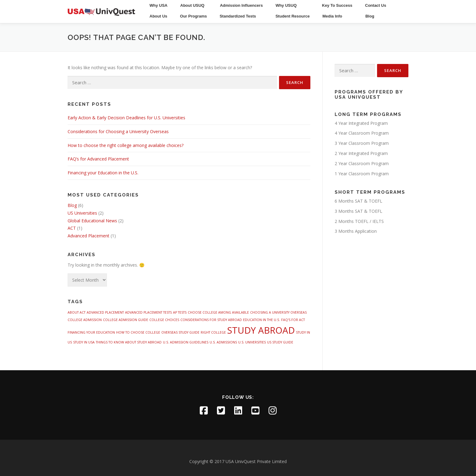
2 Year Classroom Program (362, 163)
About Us (159, 16)
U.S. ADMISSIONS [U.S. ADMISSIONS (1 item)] (223, 342)
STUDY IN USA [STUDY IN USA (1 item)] (84, 342)
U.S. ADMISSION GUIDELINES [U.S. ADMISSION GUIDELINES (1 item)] (186, 342)
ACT (72, 228)
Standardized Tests (238, 16)
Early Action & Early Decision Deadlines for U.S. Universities (126, 118)
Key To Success (337, 5)
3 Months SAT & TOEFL (358, 211)
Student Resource (292, 16)
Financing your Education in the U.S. (103, 173)
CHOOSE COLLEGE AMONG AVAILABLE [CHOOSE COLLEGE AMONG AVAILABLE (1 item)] (218, 312)
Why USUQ (286, 5)
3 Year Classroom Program (362, 143)
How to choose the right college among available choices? (126, 145)
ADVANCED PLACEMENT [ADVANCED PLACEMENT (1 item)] (105, 312)
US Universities (82, 213)
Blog (370, 16)
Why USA (159, 5)
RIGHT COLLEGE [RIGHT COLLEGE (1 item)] (213, 332)
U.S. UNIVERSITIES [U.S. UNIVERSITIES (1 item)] (252, 342)
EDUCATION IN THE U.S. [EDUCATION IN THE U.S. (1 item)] (262, 320)
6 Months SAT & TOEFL (358, 201)
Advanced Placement (89, 236)
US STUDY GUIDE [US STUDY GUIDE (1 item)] (280, 342)
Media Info (332, 16)
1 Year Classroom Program (362, 174)
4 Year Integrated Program (361, 123)
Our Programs (193, 16)
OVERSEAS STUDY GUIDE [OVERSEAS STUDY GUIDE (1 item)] (180, 332)
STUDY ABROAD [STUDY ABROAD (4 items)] (261, 330)
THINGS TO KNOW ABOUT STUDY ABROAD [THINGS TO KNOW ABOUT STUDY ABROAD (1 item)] (129, 342)
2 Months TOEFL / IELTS (359, 221)
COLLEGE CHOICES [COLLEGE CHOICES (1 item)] (164, 320)
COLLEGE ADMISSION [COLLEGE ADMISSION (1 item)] (85, 320)
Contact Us (376, 5)
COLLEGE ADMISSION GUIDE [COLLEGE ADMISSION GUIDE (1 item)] (126, 320)
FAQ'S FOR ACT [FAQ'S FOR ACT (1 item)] (293, 320)
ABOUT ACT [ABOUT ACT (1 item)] (77, 312)
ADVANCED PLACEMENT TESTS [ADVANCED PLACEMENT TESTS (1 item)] (148, 312)
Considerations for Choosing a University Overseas (118, 131)
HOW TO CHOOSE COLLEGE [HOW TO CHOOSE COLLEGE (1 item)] (138, 332)
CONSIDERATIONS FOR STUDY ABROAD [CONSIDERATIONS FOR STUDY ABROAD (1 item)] (211, 320)
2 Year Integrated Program (361, 153)
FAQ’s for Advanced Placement (98, 159)
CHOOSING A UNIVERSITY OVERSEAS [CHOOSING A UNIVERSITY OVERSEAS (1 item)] (278, 312)
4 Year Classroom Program (362, 133)
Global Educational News (92, 221)
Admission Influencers (241, 5)
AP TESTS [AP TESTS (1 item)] (180, 312)
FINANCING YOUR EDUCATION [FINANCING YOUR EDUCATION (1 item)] (91, 332)
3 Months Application (356, 231)
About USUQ (193, 5)
